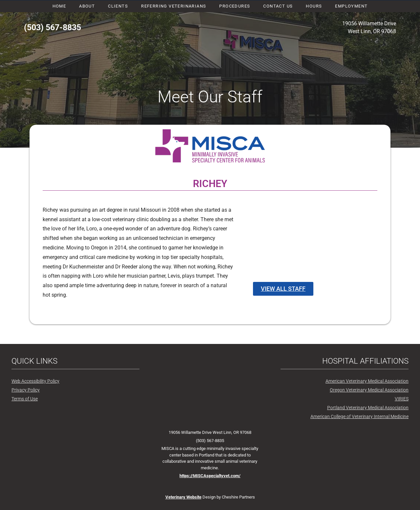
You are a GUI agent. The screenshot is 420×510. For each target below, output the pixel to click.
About (87, 6)
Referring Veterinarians (174, 6)
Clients (118, 6)
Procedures (235, 6)
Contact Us (278, 6)
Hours (314, 6)
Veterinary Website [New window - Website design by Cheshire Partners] (183, 497)
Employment (351, 6)
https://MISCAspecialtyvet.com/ (210, 476)
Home (59, 6)
